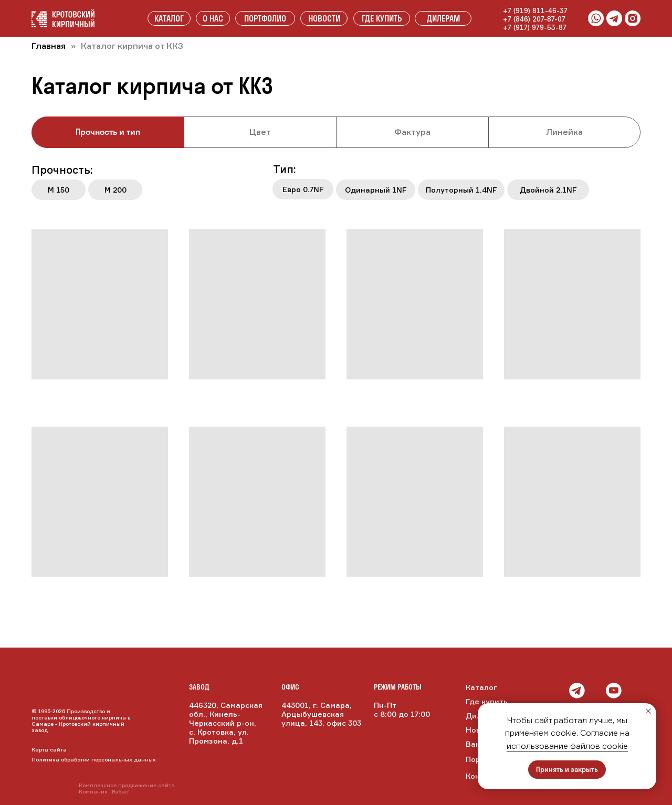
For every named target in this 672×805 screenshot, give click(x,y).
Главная (49, 46)
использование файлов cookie (567, 746)
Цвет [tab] (260, 132)
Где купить (487, 701)
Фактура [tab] (412, 132)
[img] (595, 691)
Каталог (481, 687)
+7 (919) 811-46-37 (535, 10)
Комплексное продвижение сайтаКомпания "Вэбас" (127, 788)
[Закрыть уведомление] (648, 711)
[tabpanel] (336, 185)
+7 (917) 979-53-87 (535, 27)
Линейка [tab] (564, 132)
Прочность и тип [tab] (108, 132)
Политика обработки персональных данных (94, 759)
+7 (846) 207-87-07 (534, 19)
